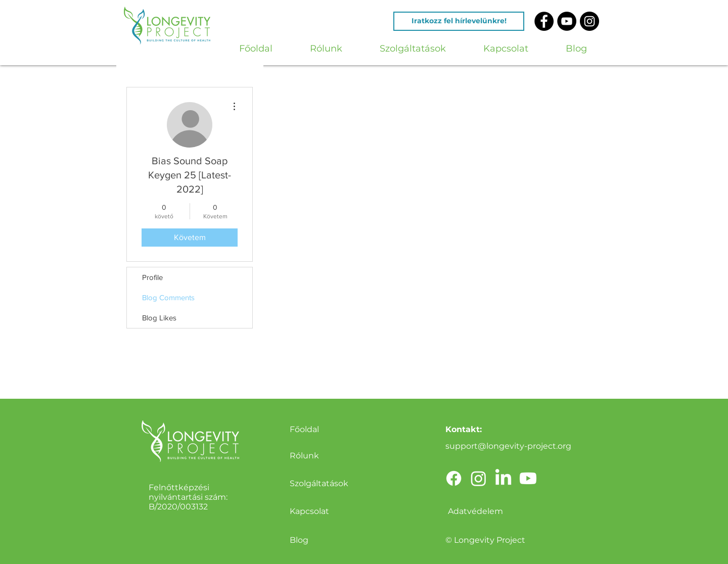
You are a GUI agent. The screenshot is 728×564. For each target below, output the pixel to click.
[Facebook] (454, 478)
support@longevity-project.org (508, 446)
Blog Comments (168, 297)
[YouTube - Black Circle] (567, 21)
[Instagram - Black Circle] (589, 21)
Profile (152, 277)
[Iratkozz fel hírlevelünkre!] (459, 21)
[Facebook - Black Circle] (544, 21)
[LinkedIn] (503, 478)
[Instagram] (479, 478)
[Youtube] (528, 478)
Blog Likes (159, 318)
